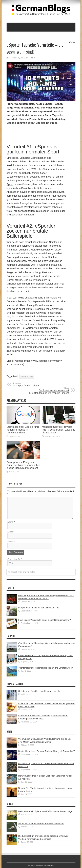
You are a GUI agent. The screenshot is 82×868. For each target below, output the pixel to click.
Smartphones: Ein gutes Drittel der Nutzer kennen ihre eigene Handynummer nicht (23, 465)
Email (10, 532)
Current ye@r (15, 559)
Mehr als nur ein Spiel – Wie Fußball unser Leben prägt (45, 811)
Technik (14, 58)
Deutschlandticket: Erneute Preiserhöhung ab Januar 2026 (47, 751)
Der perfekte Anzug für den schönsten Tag (39, 608)
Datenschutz (50, 865)
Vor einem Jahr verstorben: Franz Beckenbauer (41, 824)
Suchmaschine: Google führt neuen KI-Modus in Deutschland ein (23, 430)
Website (11, 541)
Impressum (40, 865)
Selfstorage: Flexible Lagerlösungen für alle (39, 691)
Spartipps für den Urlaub (34, 385)
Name (10, 522)
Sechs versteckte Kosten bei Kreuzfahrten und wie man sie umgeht (48, 391)
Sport (46, 180)
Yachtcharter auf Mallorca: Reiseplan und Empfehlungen (46, 668)
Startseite (31, 865)
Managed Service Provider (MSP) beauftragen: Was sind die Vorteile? (59, 430)
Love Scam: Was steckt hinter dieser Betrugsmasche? (45, 620)
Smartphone (27, 376)
